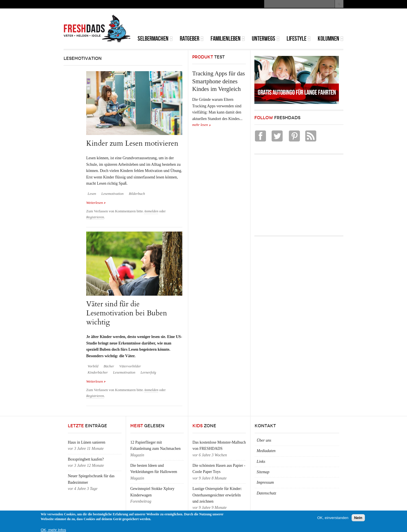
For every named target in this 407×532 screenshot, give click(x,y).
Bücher (109, 366)
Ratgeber (192, 39)
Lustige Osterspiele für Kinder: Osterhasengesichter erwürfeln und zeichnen (217, 495)
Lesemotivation (113, 194)
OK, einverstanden (333, 518)
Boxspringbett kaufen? (86, 459)
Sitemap (263, 472)
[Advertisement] (277, 23)
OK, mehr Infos (53, 530)
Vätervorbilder (130, 366)
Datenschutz (266, 493)
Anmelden (151, 211)
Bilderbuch (137, 194)
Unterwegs (266, 39)
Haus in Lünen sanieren (87, 442)
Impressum (265, 482)
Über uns (264, 440)
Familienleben (228, 39)
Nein (358, 518)
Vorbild (93, 366)
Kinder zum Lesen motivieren (132, 143)
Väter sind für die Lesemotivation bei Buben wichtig (127, 313)
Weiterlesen (96, 202)
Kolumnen (331, 39)
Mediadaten (266, 451)
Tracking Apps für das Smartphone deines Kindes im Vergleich (218, 81)
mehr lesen (200, 125)
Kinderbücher (98, 372)
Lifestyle (299, 39)
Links (261, 462)
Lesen (92, 194)
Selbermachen (155, 39)
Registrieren (95, 217)
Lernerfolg (148, 372)
